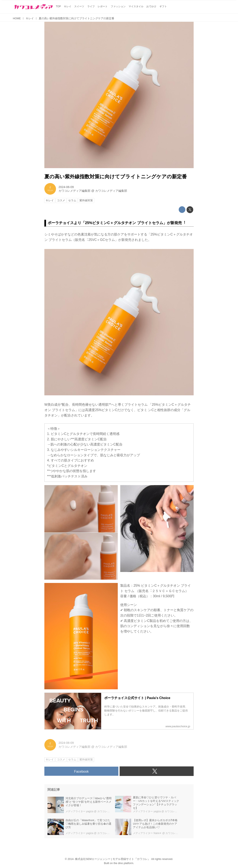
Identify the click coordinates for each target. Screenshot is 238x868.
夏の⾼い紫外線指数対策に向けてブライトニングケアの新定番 (116, 177)
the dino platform (123, 863)
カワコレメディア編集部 (74, 191)
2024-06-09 (66, 187)
